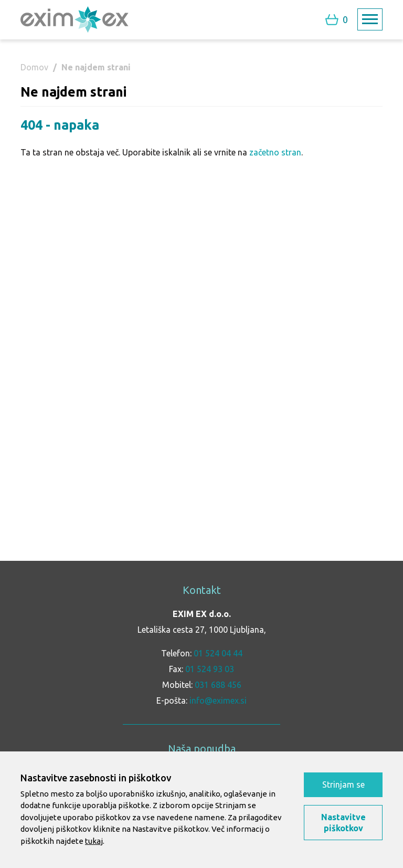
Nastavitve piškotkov (343, 823)
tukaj (94, 841)
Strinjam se (343, 785)
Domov (34, 67)
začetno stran (275, 152)
